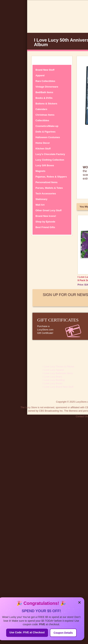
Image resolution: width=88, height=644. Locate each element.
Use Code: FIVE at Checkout (27, 632)
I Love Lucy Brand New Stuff (58, 387)
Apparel (40, 75)
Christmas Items (45, 115)
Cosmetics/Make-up (47, 126)
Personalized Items (47, 182)
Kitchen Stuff (43, 149)
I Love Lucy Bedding (54, 380)
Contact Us (82, 416)
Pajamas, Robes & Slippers (51, 177)
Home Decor (43, 143)
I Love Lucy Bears (52, 377)
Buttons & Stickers (46, 104)
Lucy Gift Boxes (45, 165)
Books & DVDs (44, 98)
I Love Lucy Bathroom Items (58, 373)
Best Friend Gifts (45, 227)
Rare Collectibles (45, 81)
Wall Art (40, 205)
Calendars (41, 109)
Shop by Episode (45, 222)
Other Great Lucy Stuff (48, 210)
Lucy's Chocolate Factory (50, 154)
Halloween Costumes (48, 137)
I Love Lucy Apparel (53, 370)
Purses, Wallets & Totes (49, 188)
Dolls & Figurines (45, 132)
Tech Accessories (46, 194)
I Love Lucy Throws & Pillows (58, 367)
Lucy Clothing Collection (50, 160)
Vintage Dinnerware (47, 87)
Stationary (41, 199)
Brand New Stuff (45, 70)
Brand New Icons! (46, 216)
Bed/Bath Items (44, 92)
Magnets (40, 171)
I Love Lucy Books (53, 383)
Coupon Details (63, 633)
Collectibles (42, 120)
